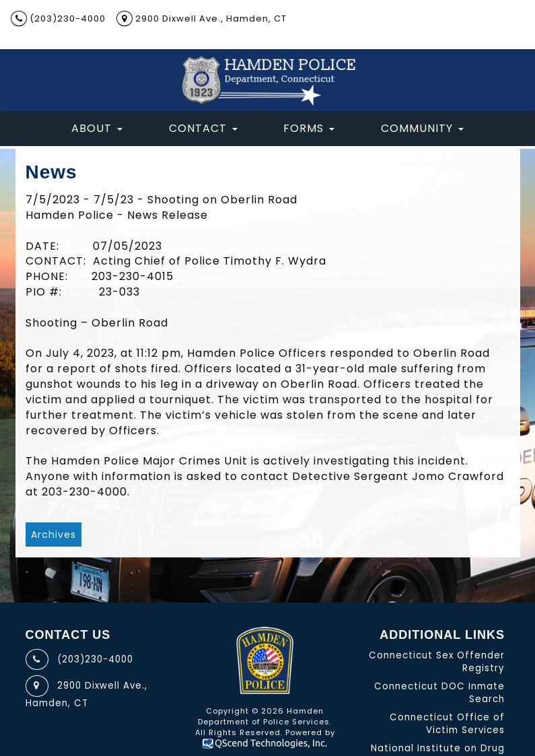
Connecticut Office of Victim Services (447, 724)
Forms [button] (309, 128)
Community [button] (422, 128)
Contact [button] (203, 128)
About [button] (97, 128)
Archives (53, 535)
